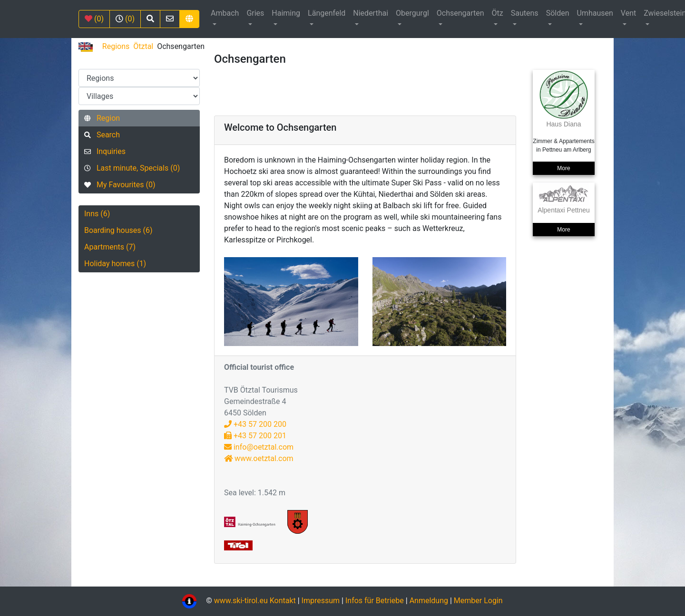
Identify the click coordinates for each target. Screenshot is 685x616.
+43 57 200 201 (255, 436)
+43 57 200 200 (255, 424)
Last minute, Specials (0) (132, 168)
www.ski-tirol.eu (241, 601)
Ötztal (143, 46)
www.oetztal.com (259, 458)
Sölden (558, 13)
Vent (628, 13)
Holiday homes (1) (115, 264)
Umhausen (595, 13)
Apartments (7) (110, 247)
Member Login (478, 601)
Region (102, 118)
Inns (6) (97, 214)
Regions (116, 46)
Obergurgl (412, 13)
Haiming (286, 13)
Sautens (525, 13)
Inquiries (105, 151)
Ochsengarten (460, 13)
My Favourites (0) (120, 185)
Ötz (498, 13)
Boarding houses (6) (118, 230)
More (563, 168)
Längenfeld (327, 13)
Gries (255, 13)
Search (102, 135)
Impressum (321, 601)
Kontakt (284, 601)
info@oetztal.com (259, 447)
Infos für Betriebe (375, 601)
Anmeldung (429, 601)
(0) (94, 19)
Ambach (225, 13)
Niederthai (371, 13)
